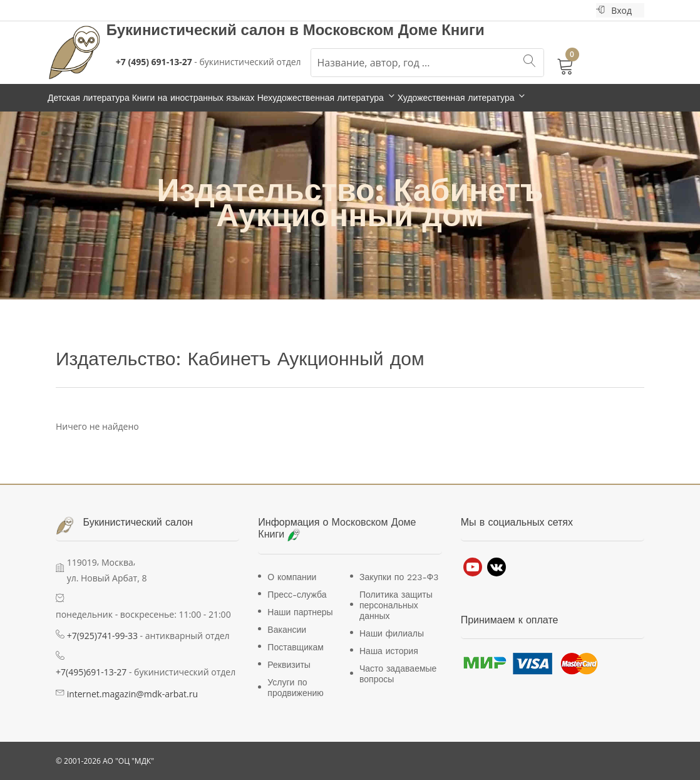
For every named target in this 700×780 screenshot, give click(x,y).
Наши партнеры (300, 612)
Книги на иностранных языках (193, 98)
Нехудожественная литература (321, 98)
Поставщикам (296, 647)
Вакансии (287, 630)
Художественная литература (456, 98)
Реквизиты (289, 665)
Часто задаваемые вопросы (398, 674)
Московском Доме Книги (394, 30)
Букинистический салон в (205, 30)
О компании (292, 577)
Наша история (389, 651)
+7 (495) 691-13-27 (154, 62)
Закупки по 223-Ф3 (399, 577)
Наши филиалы (392, 633)
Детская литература (89, 98)
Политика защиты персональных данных (396, 605)
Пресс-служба (297, 595)
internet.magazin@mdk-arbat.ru (132, 694)
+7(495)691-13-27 (91, 672)
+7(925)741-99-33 (102, 636)
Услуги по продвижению (295, 688)
